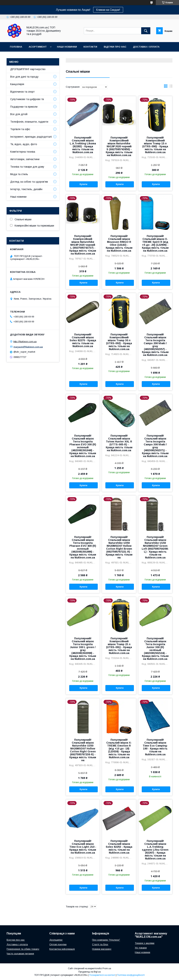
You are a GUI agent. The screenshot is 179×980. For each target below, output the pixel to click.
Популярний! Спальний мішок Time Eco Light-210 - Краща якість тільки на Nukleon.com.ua (83, 847)
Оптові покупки (58, 944)
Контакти (90, 47)
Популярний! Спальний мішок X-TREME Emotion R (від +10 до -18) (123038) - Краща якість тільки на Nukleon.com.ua (119, 749)
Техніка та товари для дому (27, 167)
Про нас (16, 56)
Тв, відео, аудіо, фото (24, 144)
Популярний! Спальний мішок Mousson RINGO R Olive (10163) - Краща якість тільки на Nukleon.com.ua (119, 243)
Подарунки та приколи (24, 107)
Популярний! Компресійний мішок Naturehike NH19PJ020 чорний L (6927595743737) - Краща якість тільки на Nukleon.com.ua (83, 245)
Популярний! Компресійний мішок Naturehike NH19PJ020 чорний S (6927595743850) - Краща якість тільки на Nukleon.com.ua (119, 146)
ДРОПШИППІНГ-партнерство (28, 69)
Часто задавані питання (20, 954)
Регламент (53, 56)
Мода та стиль (19, 174)
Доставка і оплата (146, 47)
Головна (16, 47)
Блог (31, 56)
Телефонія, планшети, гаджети (29, 122)
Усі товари (141, 948)
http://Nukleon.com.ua (25, 342)
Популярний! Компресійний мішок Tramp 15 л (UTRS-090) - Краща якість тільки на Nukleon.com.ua (155, 145)
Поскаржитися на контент (102, 975)
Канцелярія (17, 84)
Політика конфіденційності (131, 975)
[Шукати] (146, 31)
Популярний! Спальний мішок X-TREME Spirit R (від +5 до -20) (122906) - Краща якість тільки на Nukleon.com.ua (155, 243)
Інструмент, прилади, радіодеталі (31, 137)
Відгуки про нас (115, 47)
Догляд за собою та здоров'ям (29, 182)
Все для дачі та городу (24, 77)
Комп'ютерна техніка (23, 152)
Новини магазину (102, 949)
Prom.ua (107, 968)
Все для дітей (19, 114)
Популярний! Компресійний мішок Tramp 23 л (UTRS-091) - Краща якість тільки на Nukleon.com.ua (119, 646)
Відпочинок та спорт (22, 92)
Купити (83, 184)
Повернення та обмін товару (23, 949)
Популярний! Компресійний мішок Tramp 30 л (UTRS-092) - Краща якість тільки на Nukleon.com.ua (119, 342)
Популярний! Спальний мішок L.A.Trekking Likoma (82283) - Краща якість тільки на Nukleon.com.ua (83, 145)
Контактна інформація (62, 949)
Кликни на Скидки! (108, 10)
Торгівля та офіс (20, 129)
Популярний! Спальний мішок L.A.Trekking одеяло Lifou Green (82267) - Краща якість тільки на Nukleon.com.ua (155, 850)
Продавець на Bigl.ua (89, 972)
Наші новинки (67, 47)
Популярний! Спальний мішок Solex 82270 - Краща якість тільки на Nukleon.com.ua (83, 340)
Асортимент (38, 47)
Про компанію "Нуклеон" (106, 940)
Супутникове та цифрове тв (27, 99)
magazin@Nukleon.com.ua (28, 347)
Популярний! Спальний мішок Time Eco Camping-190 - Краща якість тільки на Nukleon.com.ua (155, 747)
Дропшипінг (56, 940)
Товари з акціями (145, 943)
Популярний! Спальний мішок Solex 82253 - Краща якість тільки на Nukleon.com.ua (119, 847)
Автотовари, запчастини (25, 159)
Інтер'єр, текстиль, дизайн (26, 189)
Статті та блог (100, 944)
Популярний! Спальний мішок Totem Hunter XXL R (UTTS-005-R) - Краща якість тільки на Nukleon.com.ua (119, 443)
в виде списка (171, 87)
